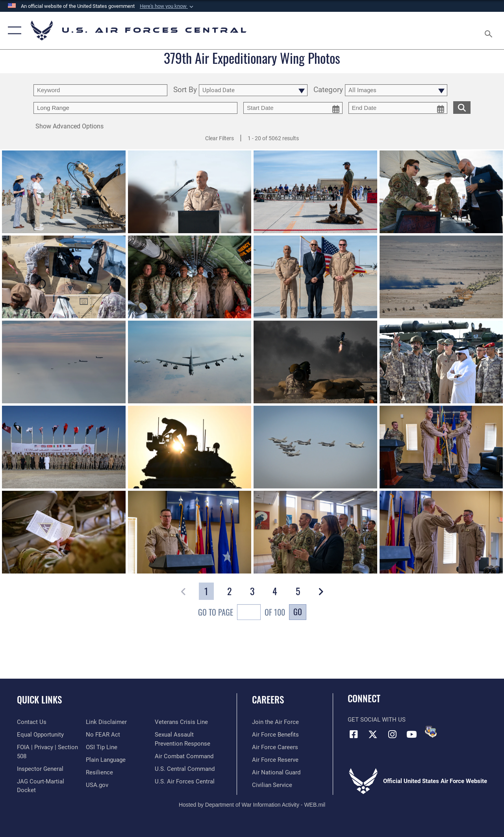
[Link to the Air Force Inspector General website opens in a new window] (40, 769)
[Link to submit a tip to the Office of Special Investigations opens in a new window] (102, 747)
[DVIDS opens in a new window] (431, 732)
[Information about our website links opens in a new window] (106, 722)
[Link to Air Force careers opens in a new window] (275, 747)
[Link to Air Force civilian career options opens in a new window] (272, 785)
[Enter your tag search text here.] (135, 108)
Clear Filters (220, 138)
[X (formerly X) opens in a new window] (373, 734)
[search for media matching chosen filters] (462, 107)
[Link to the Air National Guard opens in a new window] (276, 772)
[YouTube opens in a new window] (411, 734)
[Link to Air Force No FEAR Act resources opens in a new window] (103, 735)
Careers (268, 700)
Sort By (185, 90)
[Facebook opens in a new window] (354, 734)
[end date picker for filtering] (398, 108)
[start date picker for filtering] (293, 108)
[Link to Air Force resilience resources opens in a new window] (99, 772)
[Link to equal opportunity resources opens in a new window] (40, 735)
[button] (167, 6)
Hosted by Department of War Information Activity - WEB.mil (252, 805)
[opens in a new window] (106, 760)
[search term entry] (100, 90)
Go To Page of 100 (242, 613)
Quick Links (39, 700)
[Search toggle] (490, 30)
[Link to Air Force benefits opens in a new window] (275, 735)
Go (298, 612)
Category (328, 90)
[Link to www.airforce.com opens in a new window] (275, 722)
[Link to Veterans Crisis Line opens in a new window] (181, 722)
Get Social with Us (377, 720)
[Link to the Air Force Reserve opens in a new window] (275, 760)
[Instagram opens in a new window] (392, 734)
